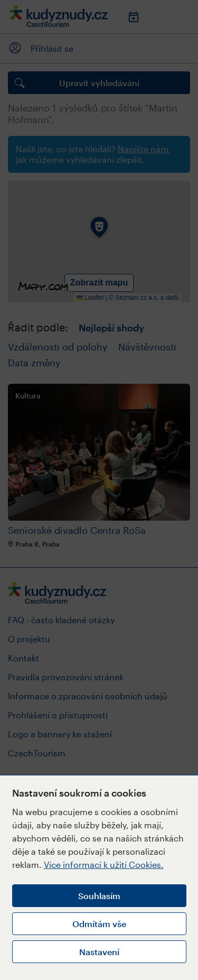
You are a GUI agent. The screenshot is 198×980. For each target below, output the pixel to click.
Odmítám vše (99, 924)
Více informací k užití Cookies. (104, 865)
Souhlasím (99, 896)
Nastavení (99, 952)
